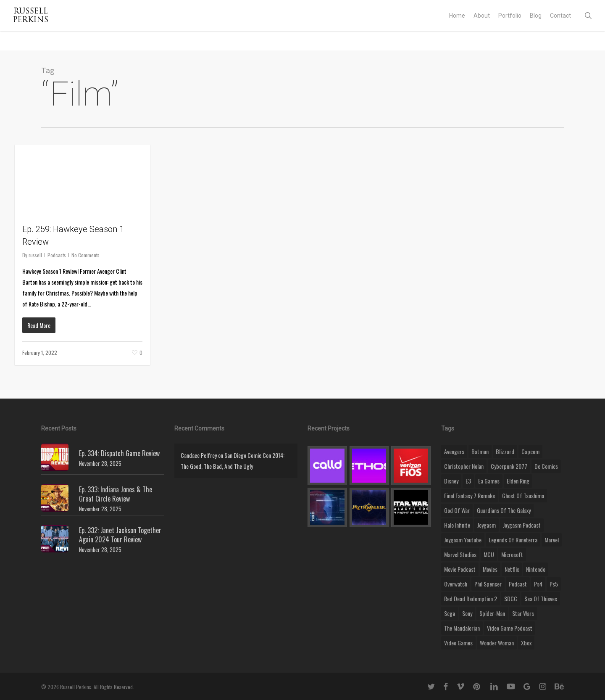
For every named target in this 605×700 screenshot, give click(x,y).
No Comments (85, 255)
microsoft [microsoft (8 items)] (512, 554)
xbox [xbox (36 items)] (526, 643)
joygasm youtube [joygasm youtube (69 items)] (463, 540)
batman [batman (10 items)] (480, 451)
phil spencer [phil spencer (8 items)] (488, 584)
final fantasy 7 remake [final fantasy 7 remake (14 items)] (470, 495)
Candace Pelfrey (199, 455)
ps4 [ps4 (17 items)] (538, 584)
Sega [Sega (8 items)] (450, 613)
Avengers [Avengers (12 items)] (454, 451)
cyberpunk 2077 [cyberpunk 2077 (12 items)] (509, 466)
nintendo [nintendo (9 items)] (536, 569)
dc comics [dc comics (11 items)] (546, 466)
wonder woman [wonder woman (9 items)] (497, 643)
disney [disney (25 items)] (451, 481)
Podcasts (57, 255)
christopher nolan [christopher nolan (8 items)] (464, 466)
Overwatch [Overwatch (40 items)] (456, 584)
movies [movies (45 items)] (490, 569)
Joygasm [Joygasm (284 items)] (487, 525)
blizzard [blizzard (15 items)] (505, 451)
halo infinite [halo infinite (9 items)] (457, 525)
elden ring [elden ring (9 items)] (518, 481)
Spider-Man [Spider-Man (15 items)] (492, 613)
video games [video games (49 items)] (458, 643)
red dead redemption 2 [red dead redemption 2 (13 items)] (471, 598)
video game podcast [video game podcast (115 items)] (510, 628)
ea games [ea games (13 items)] (489, 481)
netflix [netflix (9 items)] (512, 569)
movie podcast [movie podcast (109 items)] (460, 569)
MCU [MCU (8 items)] (489, 554)
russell (35, 255)
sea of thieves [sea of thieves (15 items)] (541, 598)
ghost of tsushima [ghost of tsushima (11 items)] (523, 495)
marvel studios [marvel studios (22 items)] (460, 554)
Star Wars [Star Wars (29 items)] (523, 613)
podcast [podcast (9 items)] (518, 584)
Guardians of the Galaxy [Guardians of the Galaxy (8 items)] (504, 510)
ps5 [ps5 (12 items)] (554, 584)
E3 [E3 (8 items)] (468, 481)
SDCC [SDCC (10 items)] (511, 598)
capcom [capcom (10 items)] (530, 451)
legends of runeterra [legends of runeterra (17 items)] (513, 540)
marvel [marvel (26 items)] (552, 540)
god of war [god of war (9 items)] (457, 510)
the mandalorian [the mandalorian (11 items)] (462, 628)
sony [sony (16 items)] (467, 613)
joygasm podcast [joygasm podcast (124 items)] (522, 525)
